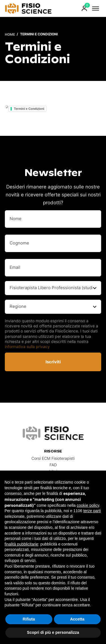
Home (10, 34)
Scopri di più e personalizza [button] (53, 632)
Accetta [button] (77, 619)
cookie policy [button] (88, 505)
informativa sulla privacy (27, 346)
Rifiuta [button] (29, 619)
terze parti (92, 511)
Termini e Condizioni (29, 109)
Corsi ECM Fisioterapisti (53, 458)
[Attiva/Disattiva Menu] (96, 8)
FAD (53, 465)
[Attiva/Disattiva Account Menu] (84, 8)
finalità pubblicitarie (21, 544)
